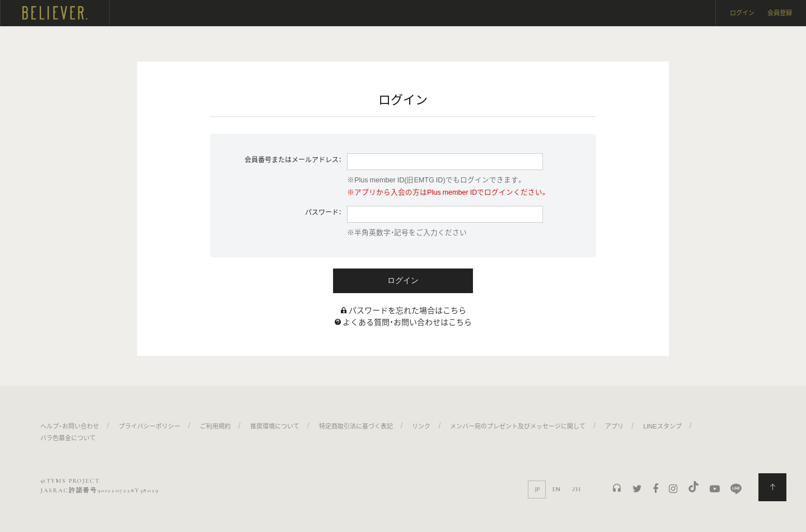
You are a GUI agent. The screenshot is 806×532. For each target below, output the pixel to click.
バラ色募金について (68, 438)
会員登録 (780, 13)
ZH (576, 489)
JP (537, 489)
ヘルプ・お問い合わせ (70, 426)
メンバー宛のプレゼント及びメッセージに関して (518, 426)
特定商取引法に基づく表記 (356, 426)
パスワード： (323, 212)
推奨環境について (275, 426)
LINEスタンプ (662, 426)
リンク (421, 426)
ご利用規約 (215, 426)
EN (556, 489)
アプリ (614, 426)
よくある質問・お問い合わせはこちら (407, 322)
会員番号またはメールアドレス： (293, 159)
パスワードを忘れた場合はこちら (407, 310)
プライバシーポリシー (149, 426)
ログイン (742, 13)
